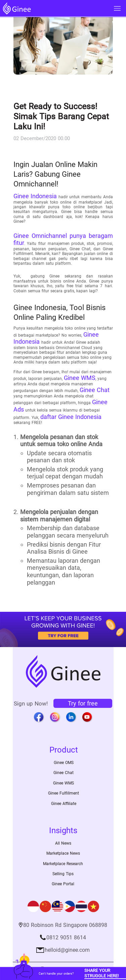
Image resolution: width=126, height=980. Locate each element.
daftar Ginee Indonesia (71, 417)
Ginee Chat (95, 390)
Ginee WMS (80, 378)
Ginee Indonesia (35, 196)
